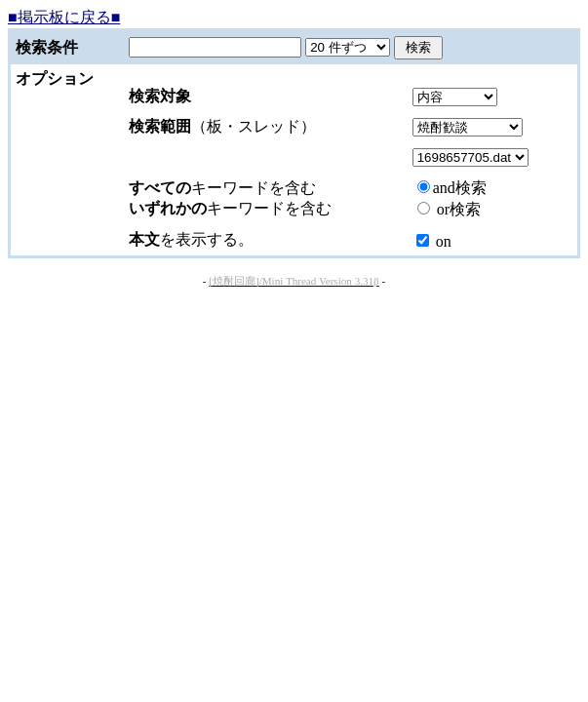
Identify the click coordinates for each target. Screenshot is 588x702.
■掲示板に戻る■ (64, 17)
